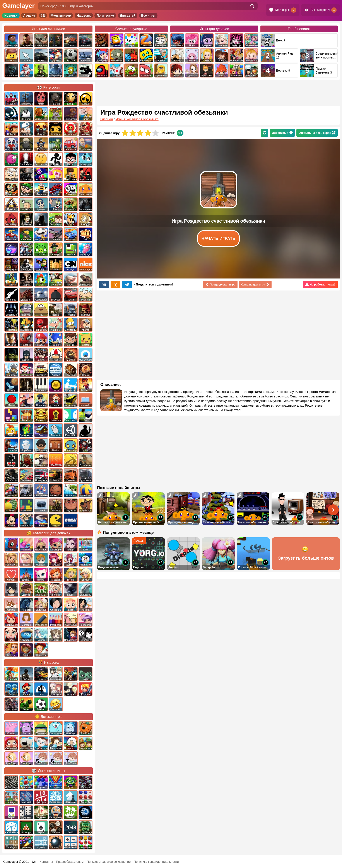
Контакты (46, 862)
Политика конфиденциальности (156, 862)
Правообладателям (70, 862)
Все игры (148, 15)
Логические (105, 15)
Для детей (128, 15)
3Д (43, 15)
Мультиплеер (61, 15)
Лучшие (29, 15)
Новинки (11, 15)
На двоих (84, 15)
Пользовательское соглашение (109, 862)
